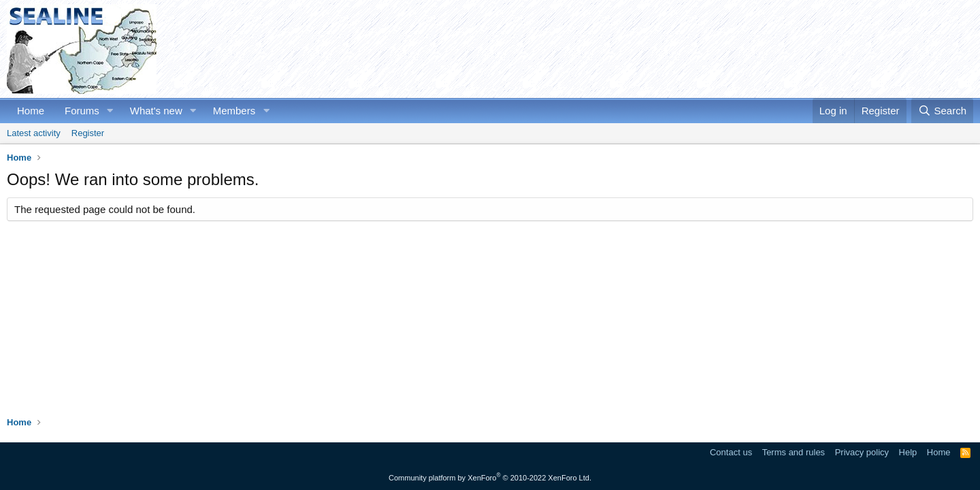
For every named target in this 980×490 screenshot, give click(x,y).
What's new (156, 111)
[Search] (942, 111)
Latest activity (34, 133)
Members (234, 111)
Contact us (731, 452)
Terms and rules (794, 452)
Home (31, 111)
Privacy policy (862, 452)
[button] (110, 111)
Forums (82, 111)
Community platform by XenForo (490, 478)
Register (88, 133)
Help (908, 452)
